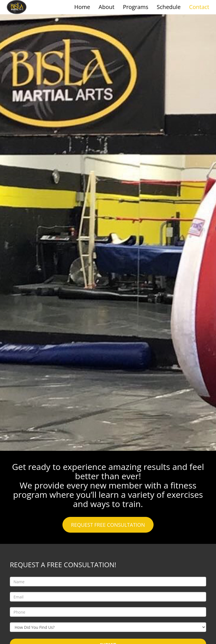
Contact (199, 7)
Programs (136, 7)
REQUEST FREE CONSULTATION (108, 525)
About (107, 7)
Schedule (169, 7)
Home (82, 7)
